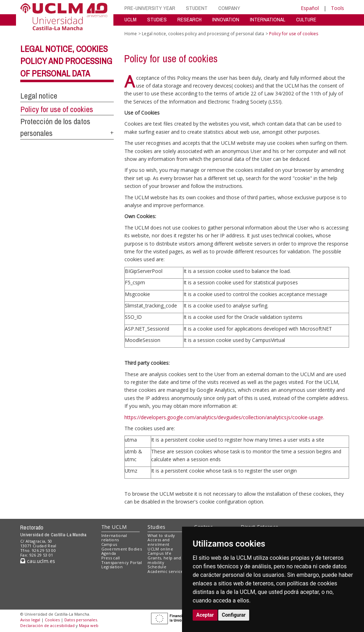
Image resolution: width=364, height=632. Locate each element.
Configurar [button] (234, 615)
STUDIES (157, 19)
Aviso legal (30, 620)
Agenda (109, 553)
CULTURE (306, 19)
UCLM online (160, 549)
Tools (338, 8)
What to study (161, 535)
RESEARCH (189, 19)
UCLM (130, 19)
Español (310, 8)
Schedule (157, 567)
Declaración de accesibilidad (47, 625)
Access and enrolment (159, 542)
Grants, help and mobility (164, 560)
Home (131, 34)
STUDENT (197, 8)
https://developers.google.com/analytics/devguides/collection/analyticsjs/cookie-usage (224, 417)
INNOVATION (226, 19)
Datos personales (81, 620)
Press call (111, 558)
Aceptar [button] (205, 615)
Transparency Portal (122, 562)
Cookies (52, 620)
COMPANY (229, 8)
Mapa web (89, 625)
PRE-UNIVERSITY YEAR (150, 8)
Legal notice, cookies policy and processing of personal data (66, 61)
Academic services (166, 571)
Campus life (159, 553)
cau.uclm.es (38, 561)
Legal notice (39, 96)
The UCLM (114, 527)
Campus (109, 544)
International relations (114, 538)
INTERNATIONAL (268, 19)
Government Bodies (122, 549)
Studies (156, 527)
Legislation (112, 567)
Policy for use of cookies (57, 109)
